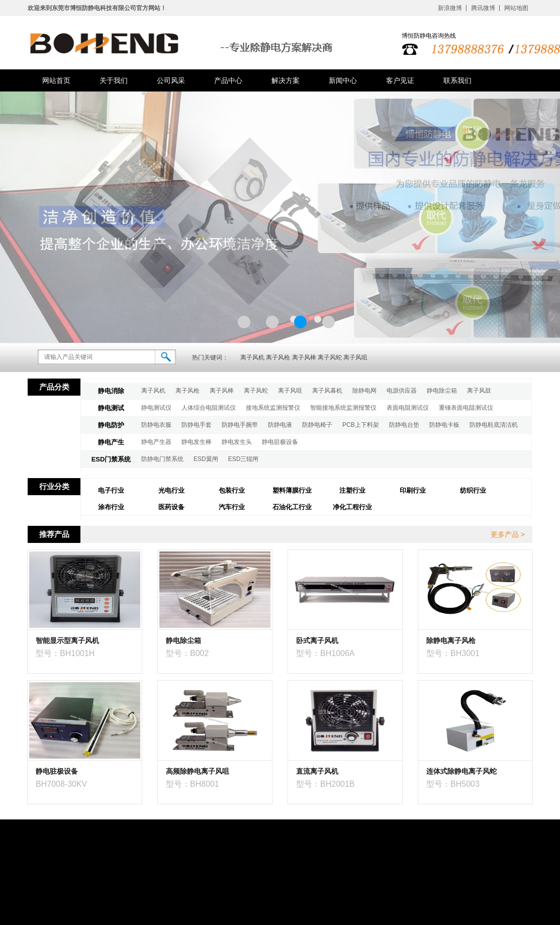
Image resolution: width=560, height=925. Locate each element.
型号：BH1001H (65, 654)
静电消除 (111, 391)
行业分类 (54, 486)
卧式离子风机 (317, 640)
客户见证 (400, 80)
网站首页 (56, 80)
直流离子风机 (317, 771)
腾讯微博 (483, 8)
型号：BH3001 (453, 654)
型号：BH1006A (325, 654)
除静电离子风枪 (451, 640)
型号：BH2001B (325, 784)
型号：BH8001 (193, 784)
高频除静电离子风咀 (198, 771)
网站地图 (516, 8)
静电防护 (111, 425)
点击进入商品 (148, 665)
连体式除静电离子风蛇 (461, 771)
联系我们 (457, 80)
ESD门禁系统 (111, 459)
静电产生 (111, 442)
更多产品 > (508, 534)
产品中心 (228, 80)
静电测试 (111, 408)
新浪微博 (450, 8)
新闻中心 (343, 80)
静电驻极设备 (57, 771)
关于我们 (114, 80)
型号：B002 (187, 654)
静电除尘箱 (183, 640)
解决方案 (286, 80)
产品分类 (54, 387)
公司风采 (171, 80)
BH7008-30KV (61, 784)
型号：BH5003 (453, 784)
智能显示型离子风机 (67, 640)
